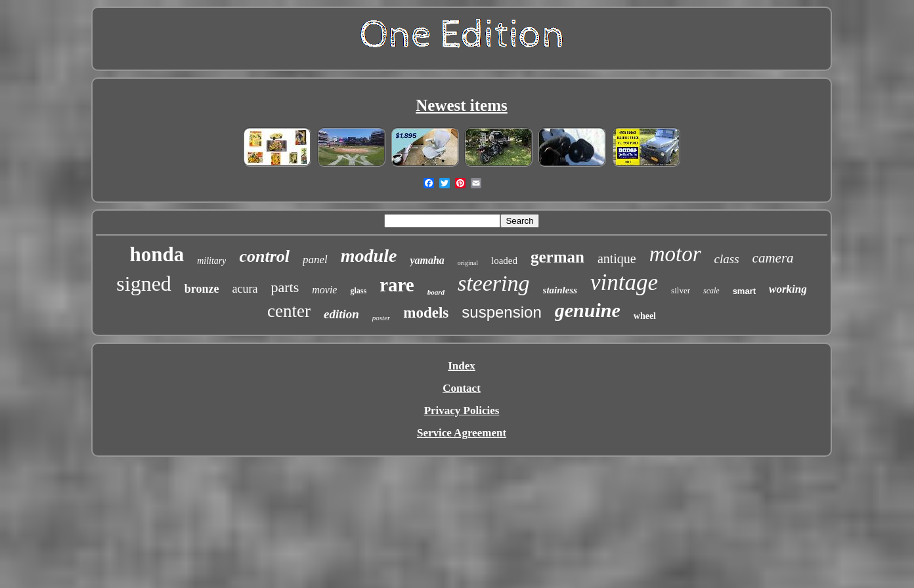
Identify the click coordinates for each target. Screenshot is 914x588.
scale (711, 291)
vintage (624, 283)
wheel (645, 316)
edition (341, 314)
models (426, 313)
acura (245, 289)
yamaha (427, 260)
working (788, 289)
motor (675, 254)
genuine (588, 310)
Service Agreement (462, 433)
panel (315, 260)
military (211, 261)
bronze (202, 289)
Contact (462, 388)
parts (285, 287)
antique (617, 259)
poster (381, 318)
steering (494, 283)
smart (744, 291)
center (289, 311)
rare (397, 285)
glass (358, 291)
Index (462, 366)
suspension (501, 312)
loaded (504, 261)
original (468, 263)
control (264, 256)
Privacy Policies (462, 410)
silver (681, 290)
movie (324, 290)
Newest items (462, 105)
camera (773, 258)
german (557, 257)
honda (157, 254)
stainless (560, 290)
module (369, 256)
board (436, 292)
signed (144, 283)
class (727, 259)
